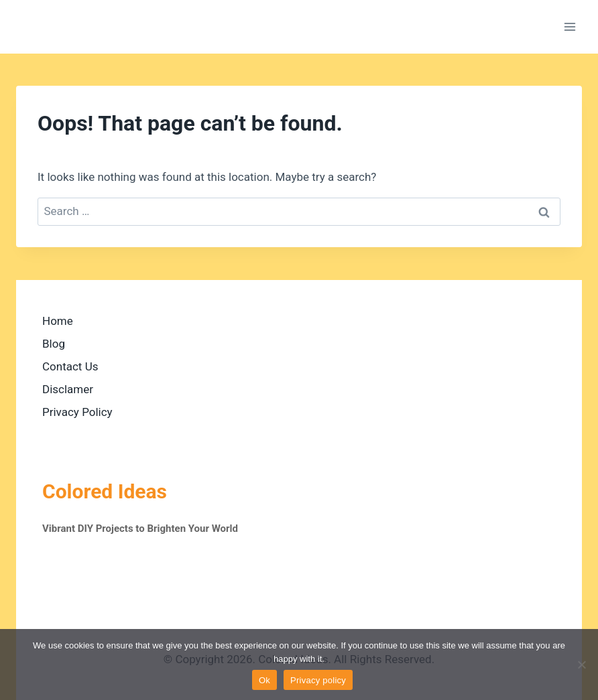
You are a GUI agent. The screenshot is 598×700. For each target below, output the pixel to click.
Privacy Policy (77, 412)
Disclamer (68, 389)
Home (58, 321)
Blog (54, 344)
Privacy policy (318, 680)
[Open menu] (570, 26)
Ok (264, 680)
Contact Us (70, 366)
